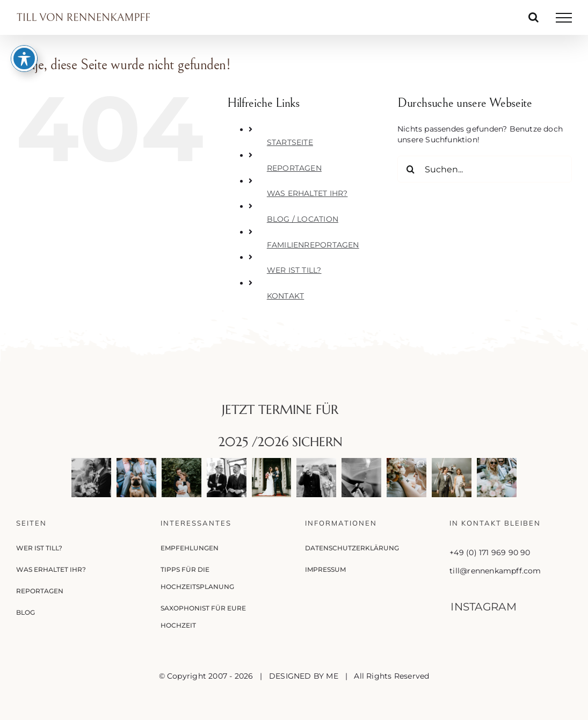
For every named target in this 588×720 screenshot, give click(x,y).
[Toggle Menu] (564, 18)
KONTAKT (285, 296)
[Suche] (411, 169)
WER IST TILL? (294, 270)
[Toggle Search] (533, 17)
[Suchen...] (485, 169)
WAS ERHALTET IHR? (307, 193)
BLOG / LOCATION (303, 219)
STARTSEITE (290, 142)
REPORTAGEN (294, 168)
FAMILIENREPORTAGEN (313, 245)
